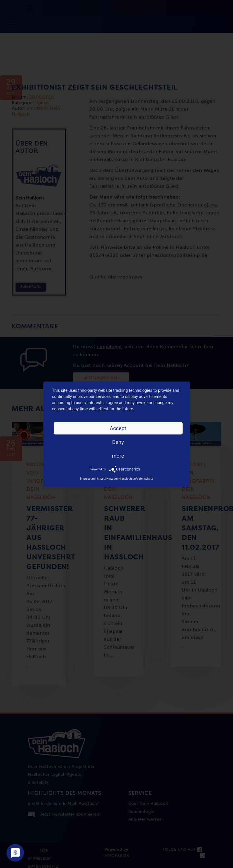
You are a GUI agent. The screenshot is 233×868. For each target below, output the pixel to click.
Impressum (87, 479)
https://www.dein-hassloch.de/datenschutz (125, 479)
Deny (118, 442)
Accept (118, 428)
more (118, 456)
